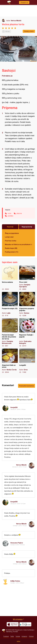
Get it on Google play (25, 624)
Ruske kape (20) (11, 248)
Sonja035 (14, 407)
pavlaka (10, 216)
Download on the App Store (13, 624)
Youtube (18, 636)
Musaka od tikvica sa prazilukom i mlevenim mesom (18, 244)
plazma (19, 213)
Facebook (6, 636)
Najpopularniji (27, 227)
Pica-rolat (27, 278)
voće (9, 213)
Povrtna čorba (11, 241)
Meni (18, 642)
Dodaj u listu (29, 31)
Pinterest (31, 636)
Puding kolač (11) (12, 252)
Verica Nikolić (16, 21)
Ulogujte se (24, 2)
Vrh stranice (18, 619)
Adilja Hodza (15, 581)
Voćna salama (10, 278)
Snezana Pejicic (17, 543)
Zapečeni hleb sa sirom (10, 361)
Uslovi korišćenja (28, 630)
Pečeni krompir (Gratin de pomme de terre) (10, 333)
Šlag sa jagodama (12, 233)
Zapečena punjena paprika (27, 304)
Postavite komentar (27, 386)
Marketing (9, 632)
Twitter (12, 636)
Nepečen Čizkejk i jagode (27, 333)
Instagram (24, 636)
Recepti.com (4, 631)
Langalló (27, 361)
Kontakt (16, 632)
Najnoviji (10, 227)
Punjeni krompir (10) (10, 304)
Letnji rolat (9, 237)
